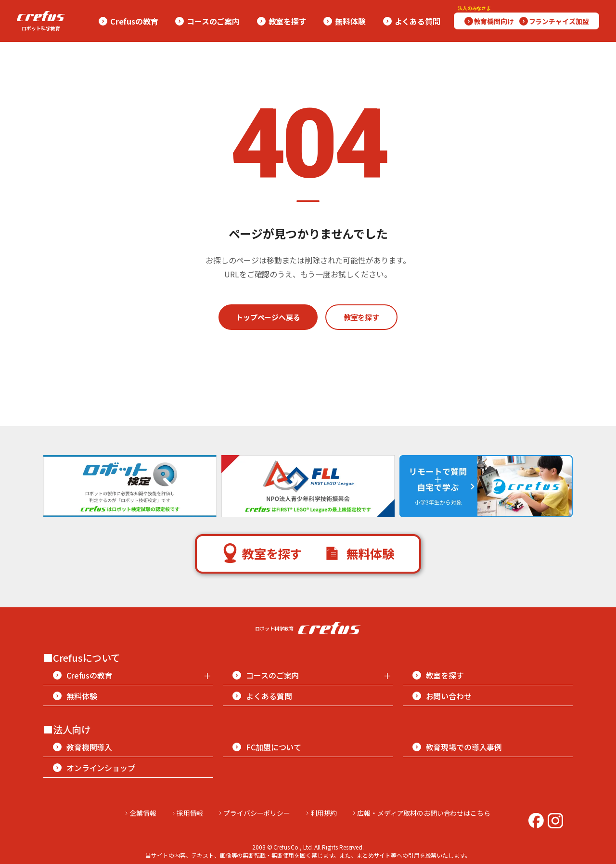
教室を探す (361, 317)
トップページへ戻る (268, 317)
